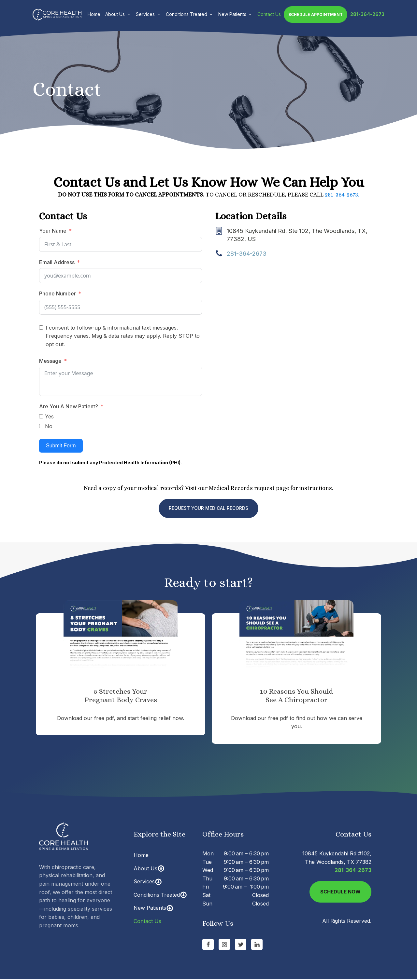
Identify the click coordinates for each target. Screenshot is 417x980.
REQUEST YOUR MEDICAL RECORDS (208, 508)
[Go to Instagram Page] (224, 944)
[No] (41, 426)
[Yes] (41, 416)
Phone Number (58, 293)
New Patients (235, 14)
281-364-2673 (367, 14)
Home (94, 14)
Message (51, 361)
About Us (118, 14)
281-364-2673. (342, 195)
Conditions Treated (190, 14)
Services (148, 14)
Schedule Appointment (316, 14)
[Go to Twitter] (241, 944)
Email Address (57, 262)
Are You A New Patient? (69, 406)
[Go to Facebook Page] (208, 944)
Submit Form (61, 446)
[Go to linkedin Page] (257, 944)
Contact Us (269, 14)
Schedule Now (340, 892)
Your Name (53, 231)
